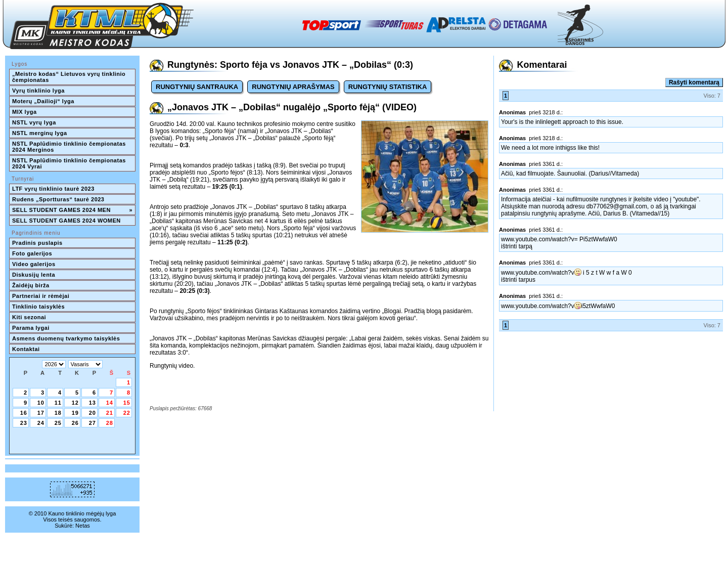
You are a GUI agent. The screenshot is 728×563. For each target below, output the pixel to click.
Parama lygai (31, 328)
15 (127, 403)
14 (110, 403)
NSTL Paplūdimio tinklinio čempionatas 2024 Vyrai (70, 163)
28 (110, 423)
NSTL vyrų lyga (34, 122)
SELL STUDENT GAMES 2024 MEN (72, 210)
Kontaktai (26, 349)
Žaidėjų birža (31, 285)
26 (75, 423)
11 (58, 403)
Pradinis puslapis (37, 243)
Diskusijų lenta (34, 275)
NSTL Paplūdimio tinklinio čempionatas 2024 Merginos (70, 147)
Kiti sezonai (29, 317)
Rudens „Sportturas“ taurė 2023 (58, 199)
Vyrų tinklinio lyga (38, 91)
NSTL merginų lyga (40, 133)
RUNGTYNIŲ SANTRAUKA (197, 87)
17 (41, 413)
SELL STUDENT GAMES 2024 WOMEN (66, 221)
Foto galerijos (32, 253)
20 (93, 413)
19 (75, 413)
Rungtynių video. (172, 366)
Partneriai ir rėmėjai (41, 296)
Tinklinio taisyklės (38, 307)
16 (24, 413)
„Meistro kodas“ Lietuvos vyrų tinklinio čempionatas (70, 77)
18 (58, 413)
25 (58, 423)
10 (41, 403)
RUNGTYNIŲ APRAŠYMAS (293, 87)
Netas (83, 526)
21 (110, 413)
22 (127, 413)
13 (93, 403)
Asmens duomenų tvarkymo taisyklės (66, 338)
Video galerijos (34, 264)
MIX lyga (25, 112)
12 (75, 403)
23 (24, 423)
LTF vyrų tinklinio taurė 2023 (53, 189)
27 (93, 423)
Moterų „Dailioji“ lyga (43, 101)
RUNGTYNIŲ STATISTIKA (388, 87)
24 (41, 423)
